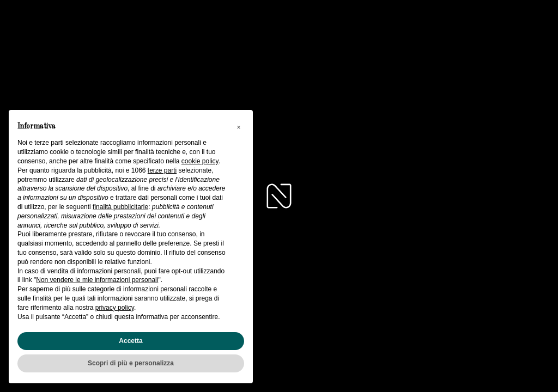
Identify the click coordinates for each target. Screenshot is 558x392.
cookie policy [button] (200, 161)
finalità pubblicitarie (120, 207)
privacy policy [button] (115, 308)
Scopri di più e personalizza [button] (131, 363)
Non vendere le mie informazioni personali (97, 280)
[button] (239, 127)
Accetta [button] (131, 341)
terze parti (162, 170)
